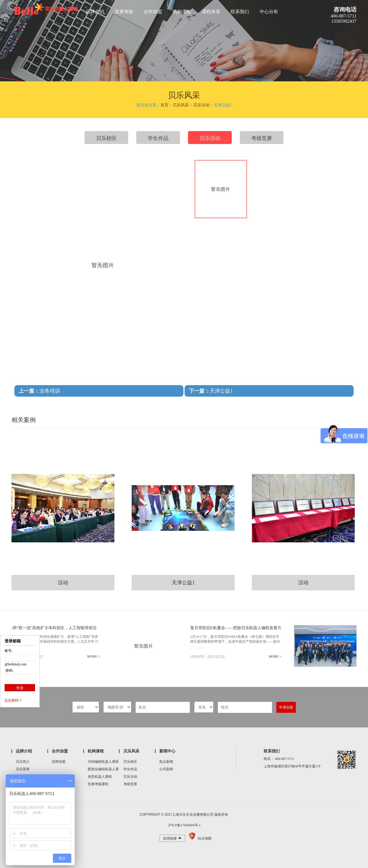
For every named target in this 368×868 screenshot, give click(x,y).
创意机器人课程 (100, 777)
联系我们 (240, 12)
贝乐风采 (181, 105)
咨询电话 (345, 9)
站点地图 (205, 838)
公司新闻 (166, 769)
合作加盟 (153, 12)
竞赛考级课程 (98, 784)
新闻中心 (167, 751)
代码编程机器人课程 (103, 762)
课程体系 (211, 12)
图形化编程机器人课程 (103, 770)
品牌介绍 (95, 12)
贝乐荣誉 (23, 769)
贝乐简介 (23, 762)
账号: (8, 651)
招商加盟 (59, 762)
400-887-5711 (285, 759)
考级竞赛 (262, 138)
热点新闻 (166, 762)
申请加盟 (286, 707)
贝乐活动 (201, 105)
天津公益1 (211, 391)
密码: (9, 671)
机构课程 (182, 12)
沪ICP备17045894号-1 (184, 825)
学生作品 (158, 138)
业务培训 (39, 391)
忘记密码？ (13, 700)
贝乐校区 (106, 138)
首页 (164, 105)
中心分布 (269, 12)
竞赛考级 (124, 12)
